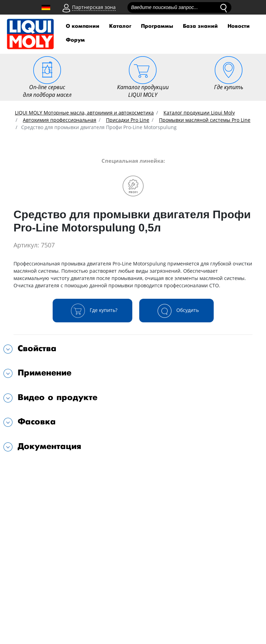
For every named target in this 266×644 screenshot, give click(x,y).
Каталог (120, 26)
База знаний (200, 26)
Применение (45, 373)
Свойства (37, 349)
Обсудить (176, 311)
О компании (83, 26)
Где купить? (92, 311)
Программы (157, 26)
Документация (50, 446)
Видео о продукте (57, 397)
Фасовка (37, 422)
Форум (75, 40)
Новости (239, 26)
